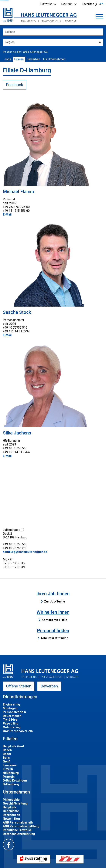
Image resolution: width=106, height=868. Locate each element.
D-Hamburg (11, 784)
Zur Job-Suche (55, 601)
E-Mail (7, 214)
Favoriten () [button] (89, 4)
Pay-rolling (11, 723)
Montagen (10, 708)
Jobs (8, 59)
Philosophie (11, 800)
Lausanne (10, 765)
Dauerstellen (12, 716)
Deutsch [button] (67, 4)
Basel (7, 754)
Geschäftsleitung (15, 803)
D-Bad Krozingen (15, 780)
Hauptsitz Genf (14, 746)
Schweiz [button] (46, 4)
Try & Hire (10, 720)
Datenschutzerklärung (19, 834)
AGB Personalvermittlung (21, 826)
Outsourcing (12, 727)
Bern (6, 758)
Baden (7, 750)
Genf (6, 761)
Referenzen (11, 815)
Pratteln (9, 777)
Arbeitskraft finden (55, 638)
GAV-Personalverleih (18, 731)
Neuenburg (11, 773)
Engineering (11, 704)
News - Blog (11, 819)
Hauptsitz (10, 807)
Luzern (8, 769)
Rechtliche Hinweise (17, 830)
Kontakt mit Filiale (55, 620)
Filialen (19, 59)
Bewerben (33, 59)
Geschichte (11, 811)
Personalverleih (14, 712)
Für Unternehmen (54, 59)
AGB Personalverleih (18, 822)
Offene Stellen (19, 686)
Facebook (15, 85)
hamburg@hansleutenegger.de (25, 552)
